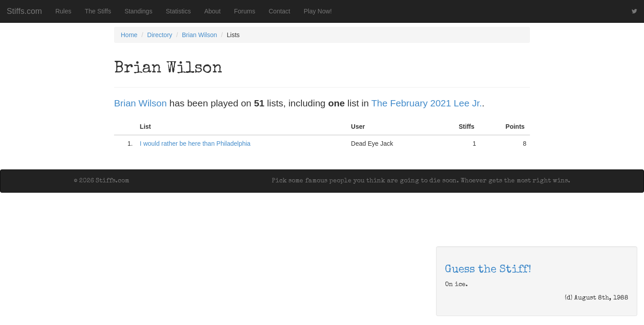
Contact (280, 11)
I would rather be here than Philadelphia (195, 144)
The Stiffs (98, 11)
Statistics (178, 11)
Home (129, 35)
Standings (138, 11)
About (213, 11)
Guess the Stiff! (488, 270)
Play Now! (318, 11)
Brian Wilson (200, 35)
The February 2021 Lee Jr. (426, 103)
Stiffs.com (24, 11)
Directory (160, 35)
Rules (64, 11)
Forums (244, 11)
